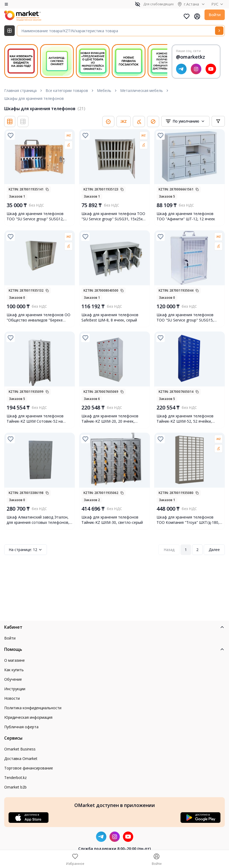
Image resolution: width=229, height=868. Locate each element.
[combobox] (185, 121)
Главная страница (20, 90)
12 (26, 550)
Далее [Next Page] (214, 550)
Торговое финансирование (29, 768)
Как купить (14, 670)
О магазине (14, 660)
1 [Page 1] (186, 550)
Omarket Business (20, 749)
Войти (215, 15)
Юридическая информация (28, 717)
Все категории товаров (67, 90)
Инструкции (15, 689)
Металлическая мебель (142, 90)
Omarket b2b (15, 787)
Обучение (13, 679)
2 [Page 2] (197, 550)
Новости (12, 698)
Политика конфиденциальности (33, 708)
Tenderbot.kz (15, 778)
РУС (218, 4)
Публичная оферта (21, 727)
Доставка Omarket (21, 759)
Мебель (104, 90)
